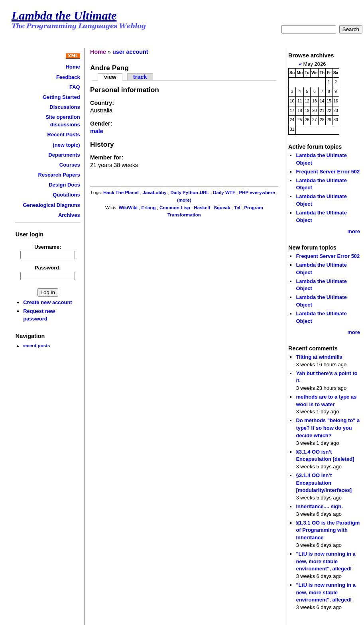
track (140, 77)
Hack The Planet (121, 193)
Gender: (101, 124)
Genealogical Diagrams (51, 205)
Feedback (68, 77)
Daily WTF (224, 193)
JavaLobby (155, 193)
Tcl (237, 208)
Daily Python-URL (190, 193)
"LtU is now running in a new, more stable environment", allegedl (326, 561)
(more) (184, 200)
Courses (70, 165)
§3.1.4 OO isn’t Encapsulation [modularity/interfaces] (324, 483)
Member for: (107, 157)
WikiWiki (128, 208)
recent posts (36, 345)
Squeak (222, 208)
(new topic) (66, 145)
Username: (48, 247)
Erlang (149, 208)
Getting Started (61, 97)
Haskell (202, 208)
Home (73, 67)
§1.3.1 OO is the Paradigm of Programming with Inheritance (328, 530)
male (97, 131)
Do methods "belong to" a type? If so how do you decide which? (328, 428)
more (354, 231)
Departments (64, 155)
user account (130, 52)
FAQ (75, 87)
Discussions (65, 107)
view (110, 77)
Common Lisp (175, 208)
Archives (69, 215)
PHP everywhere (257, 193)
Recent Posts (64, 135)
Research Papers (59, 175)
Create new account (47, 302)
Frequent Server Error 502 (328, 172)
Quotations (66, 195)
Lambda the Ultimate (64, 16)
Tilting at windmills (319, 357)
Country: (102, 103)
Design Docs (64, 185)
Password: (48, 268)
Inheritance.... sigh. (319, 506)
